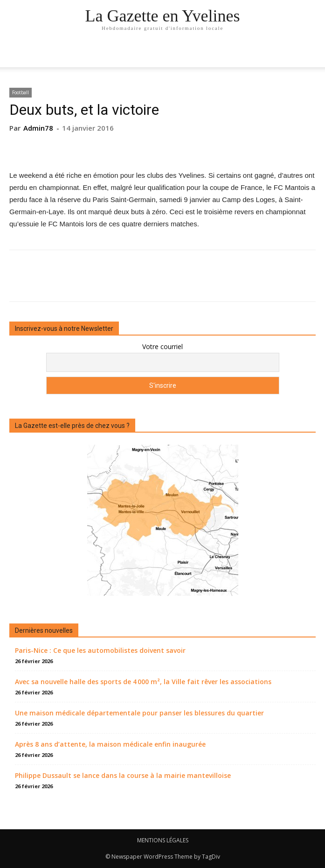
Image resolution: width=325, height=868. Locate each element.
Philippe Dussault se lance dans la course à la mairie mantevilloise (123, 775)
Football (21, 92)
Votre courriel (162, 346)
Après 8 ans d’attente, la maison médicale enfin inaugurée (110, 744)
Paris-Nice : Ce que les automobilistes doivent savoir (100, 650)
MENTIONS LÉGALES (163, 840)
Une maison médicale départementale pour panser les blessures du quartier (139, 713)
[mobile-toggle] (16, 55)
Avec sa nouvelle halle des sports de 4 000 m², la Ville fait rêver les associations (143, 682)
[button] (312, 55)
